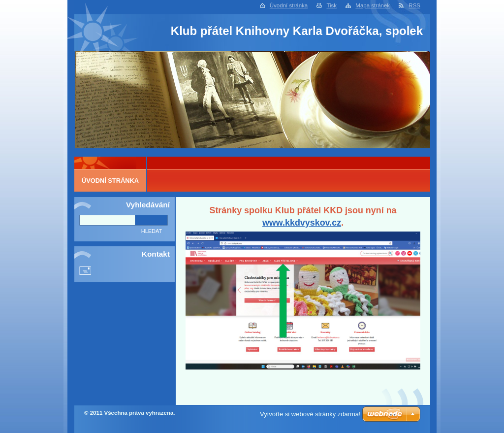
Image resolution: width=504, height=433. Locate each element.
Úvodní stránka (289, 5)
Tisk (331, 5)
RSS (414, 5)
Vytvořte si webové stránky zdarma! (310, 414)
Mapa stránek (373, 5)
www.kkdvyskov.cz (302, 223)
